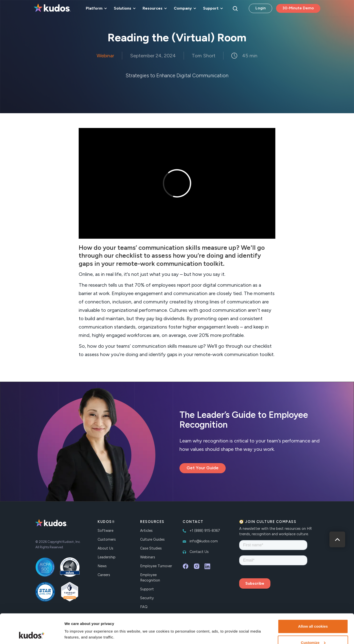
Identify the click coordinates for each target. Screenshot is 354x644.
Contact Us (199, 552)
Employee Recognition (150, 578)
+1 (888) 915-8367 (205, 531)
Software (105, 531)
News (102, 566)
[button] (96, 8)
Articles (146, 531)
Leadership (107, 557)
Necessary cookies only (313, 631)
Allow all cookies (313, 599)
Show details (76, 623)
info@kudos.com (204, 541)
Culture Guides (152, 539)
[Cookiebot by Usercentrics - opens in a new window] (32, 634)
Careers (104, 575)
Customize (313, 615)
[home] (52, 8)
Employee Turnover (156, 566)
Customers (107, 539)
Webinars (148, 557)
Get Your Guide (203, 468)
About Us (105, 548)
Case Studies (151, 548)
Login (261, 8)
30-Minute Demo (298, 8)
